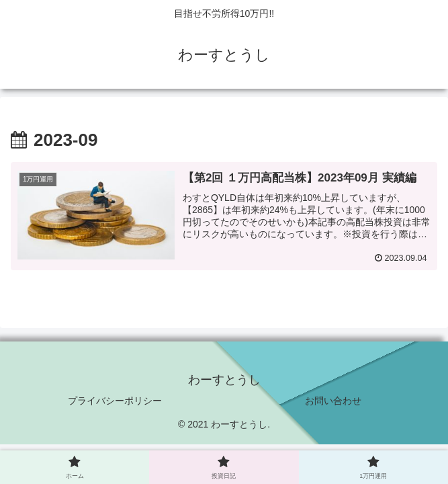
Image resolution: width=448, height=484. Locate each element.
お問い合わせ (333, 401)
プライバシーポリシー (115, 401)
